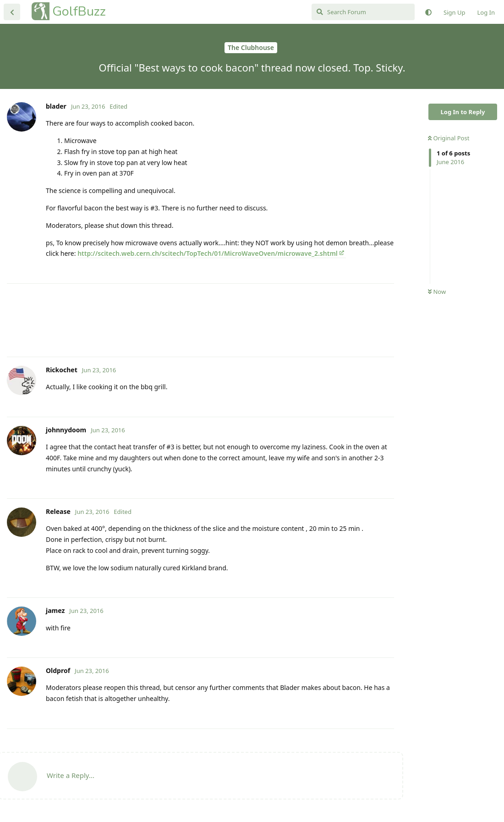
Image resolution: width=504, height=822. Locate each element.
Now (437, 292)
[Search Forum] (363, 12)
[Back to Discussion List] (12, 12)
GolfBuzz (79, 11)
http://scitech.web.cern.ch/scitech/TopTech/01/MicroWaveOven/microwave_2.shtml (208, 253)
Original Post (449, 138)
